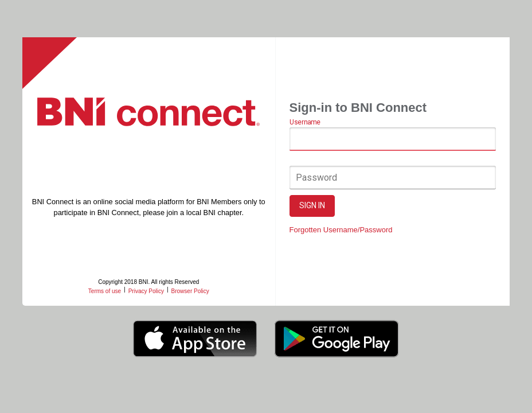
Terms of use (105, 291)
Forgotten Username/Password (341, 230)
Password (316, 178)
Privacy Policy (146, 291)
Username (305, 123)
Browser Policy (190, 291)
